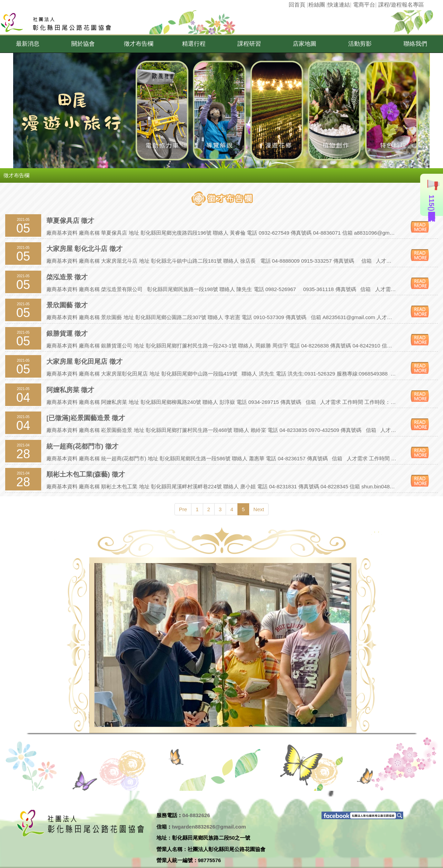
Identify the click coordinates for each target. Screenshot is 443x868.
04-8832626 (196, 815)
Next (259, 509)
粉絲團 (317, 5)
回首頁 (297, 5)
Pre (183, 509)
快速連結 (339, 5)
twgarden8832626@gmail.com (209, 827)
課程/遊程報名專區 (401, 5)
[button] (28, 44)
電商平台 (364, 5)
